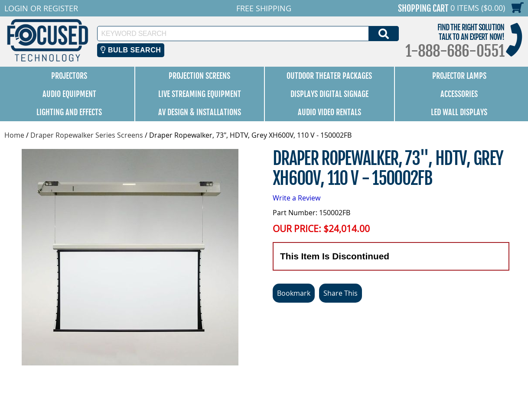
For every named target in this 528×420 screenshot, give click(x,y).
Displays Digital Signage (329, 94)
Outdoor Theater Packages (329, 76)
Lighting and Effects (69, 112)
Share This (341, 293)
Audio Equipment (69, 94)
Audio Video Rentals (329, 112)
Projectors (69, 76)
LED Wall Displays (459, 112)
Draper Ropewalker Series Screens (87, 135)
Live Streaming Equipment (200, 94)
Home (14, 135)
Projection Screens (199, 76)
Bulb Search (131, 50)
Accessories (459, 94)
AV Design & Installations (200, 112)
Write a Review (297, 198)
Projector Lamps (459, 76)
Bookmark (294, 293)
